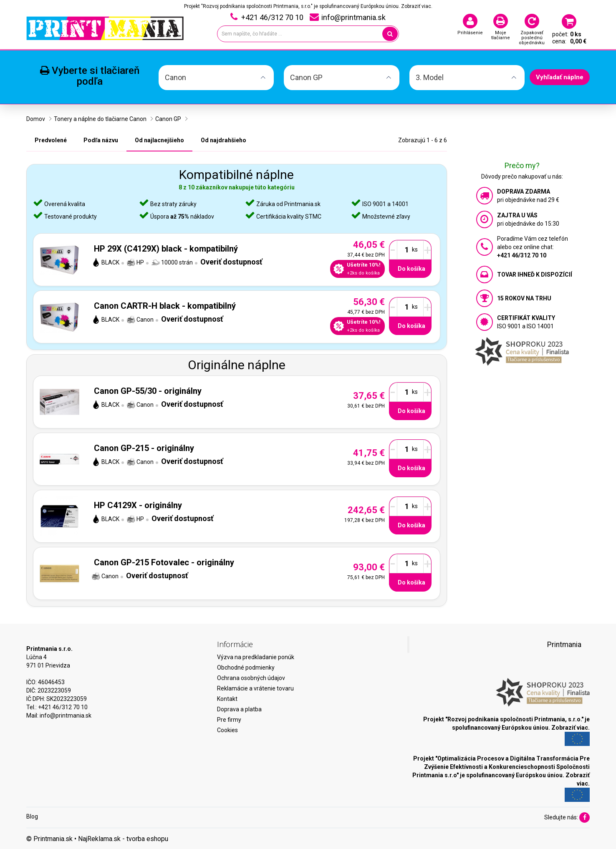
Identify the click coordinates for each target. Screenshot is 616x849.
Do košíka (412, 269)
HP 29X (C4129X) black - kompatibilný (166, 249)
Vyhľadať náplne (560, 77)
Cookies (227, 730)
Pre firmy (229, 720)
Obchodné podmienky (246, 668)
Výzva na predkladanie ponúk (256, 657)
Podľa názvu (101, 140)
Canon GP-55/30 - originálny (148, 391)
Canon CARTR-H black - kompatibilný (165, 306)
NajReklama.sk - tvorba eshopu (123, 839)
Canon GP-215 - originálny (144, 448)
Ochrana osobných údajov (251, 678)
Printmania (564, 645)
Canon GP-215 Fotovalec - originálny (164, 562)
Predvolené (51, 140)
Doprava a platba (239, 709)
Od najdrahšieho (223, 140)
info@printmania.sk (66, 715)
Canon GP (168, 119)
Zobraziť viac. (417, 6)
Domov (36, 119)
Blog (32, 816)
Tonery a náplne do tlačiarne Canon (100, 119)
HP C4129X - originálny (138, 505)
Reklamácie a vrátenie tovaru (255, 688)
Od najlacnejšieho (159, 140)
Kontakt (227, 699)
